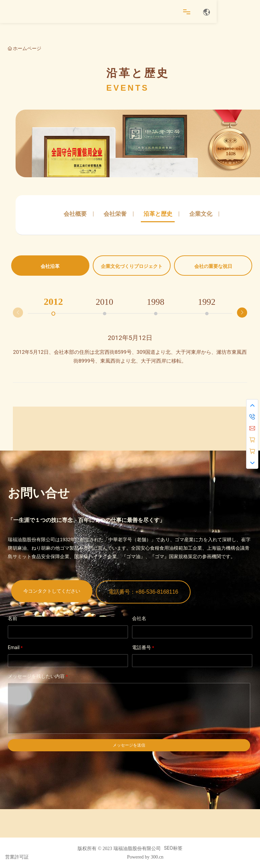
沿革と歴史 (158, 214)
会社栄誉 (115, 214)
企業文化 (201, 214)
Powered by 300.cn (145, 857)
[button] (242, 313)
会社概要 (75, 214)
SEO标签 (173, 848)
